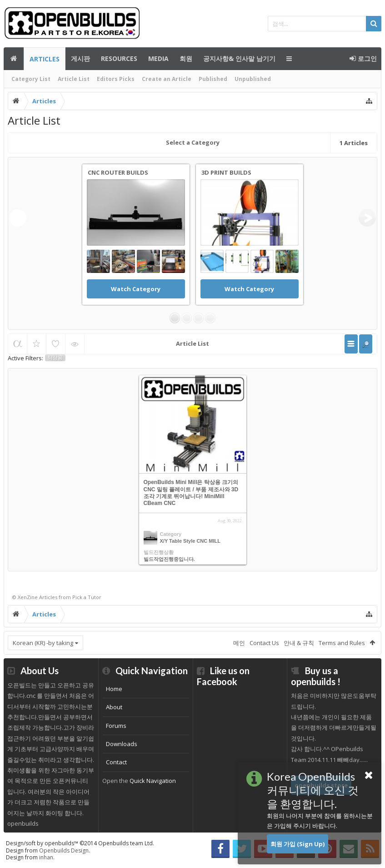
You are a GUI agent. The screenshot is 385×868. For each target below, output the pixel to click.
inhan (46, 857)
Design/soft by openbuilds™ (80, 843)
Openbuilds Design (64, 850)
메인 (14, 59)
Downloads (122, 744)
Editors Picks (116, 79)
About (114, 707)
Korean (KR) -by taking (43, 643)
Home (114, 689)
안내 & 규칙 (299, 643)
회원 (186, 58)
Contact (116, 762)
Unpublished (253, 79)
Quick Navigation (153, 781)
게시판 (80, 58)
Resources (119, 58)
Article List (74, 79)
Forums (116, 726)
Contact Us (264, 643)
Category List (31, 79)
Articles (45, 59)
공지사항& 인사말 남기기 (239, 58)
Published (213, 79)
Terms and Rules (342, 643)
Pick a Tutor (87, 597)
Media (158, 58)
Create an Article (167, 79)
